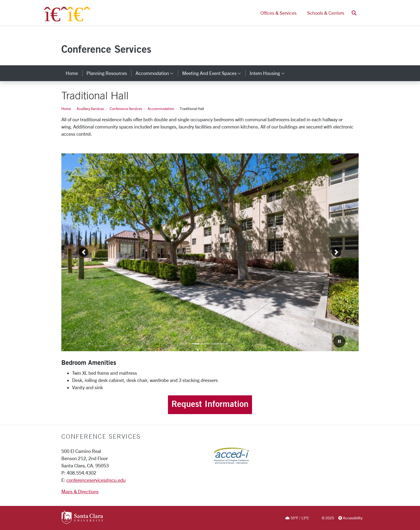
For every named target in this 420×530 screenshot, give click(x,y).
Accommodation (161, 109)
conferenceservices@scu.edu (96, 480)
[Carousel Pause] (339, 341)
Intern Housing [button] (269, 73)
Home (66, 109)
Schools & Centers (326, 13)
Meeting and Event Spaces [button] (214, 73)
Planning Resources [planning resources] (107, 73)
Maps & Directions (80, 491)
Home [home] (72, 73)
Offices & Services (278, 13)
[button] (354, 13)
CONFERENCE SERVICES (101, 436)
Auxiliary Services (90, 109)
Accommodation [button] (157, 73)
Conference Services (106, 49)
